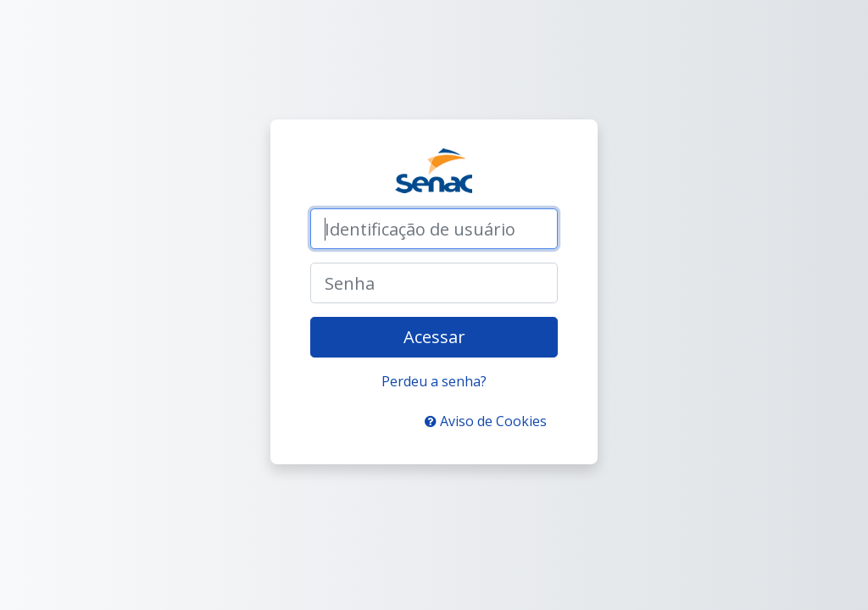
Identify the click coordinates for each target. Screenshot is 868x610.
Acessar (434, 337)
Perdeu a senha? (434, 381)
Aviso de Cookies (486, 421)
